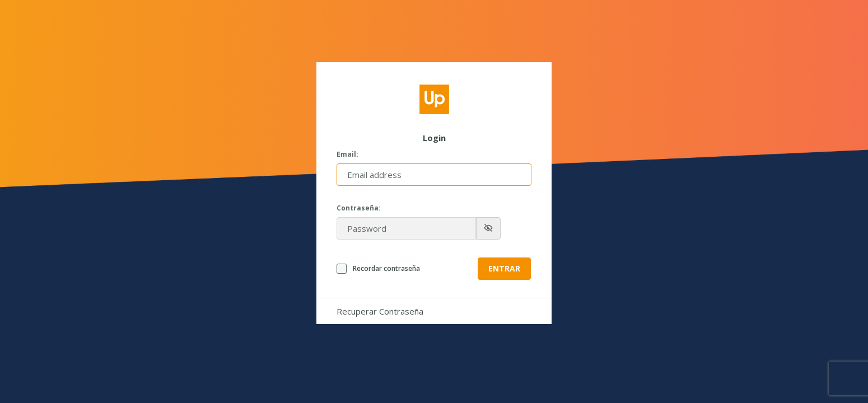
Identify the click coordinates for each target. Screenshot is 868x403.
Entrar (504, 268)
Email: (347, 154)
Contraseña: (359, 208)
